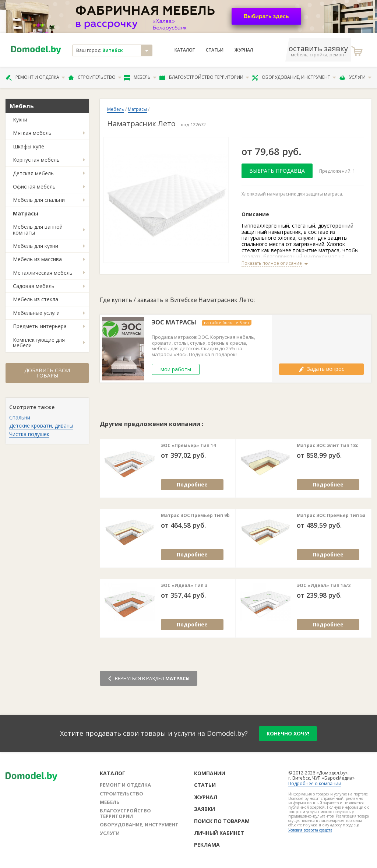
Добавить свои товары (47, 373)
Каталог (185, 50)
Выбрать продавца (277, 171)
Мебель (140, 77)
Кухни (20, 120)
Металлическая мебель (43, 273)
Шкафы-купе (29, 146)
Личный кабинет (219, 833)
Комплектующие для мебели (39, 342)
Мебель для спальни (39, 200)
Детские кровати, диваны (41, 426)
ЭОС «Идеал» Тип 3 (184, 586)
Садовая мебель (34, 286)
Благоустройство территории (204, 77)
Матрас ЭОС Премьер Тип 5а (331, 516)
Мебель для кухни (36, 246)
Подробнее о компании (315, 783)
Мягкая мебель (32, 133)
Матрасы (26, 213)
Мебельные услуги (36, 313)
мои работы (176, 369)
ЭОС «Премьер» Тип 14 (188, 446)
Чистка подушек (29, 434)
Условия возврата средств (310, 830)
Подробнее (192, 484)
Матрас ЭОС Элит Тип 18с (327, 446)
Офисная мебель (34, 187)
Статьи (215, 50)
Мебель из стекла (36, 299)
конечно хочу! (288, 733)
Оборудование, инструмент (294, 77)
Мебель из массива (37, 259)
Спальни (20, 417)
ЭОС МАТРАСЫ (174, 322)
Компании (210, 773)
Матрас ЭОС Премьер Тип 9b (195, 516)
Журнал (244, 50)
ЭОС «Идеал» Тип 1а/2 (324, 586)
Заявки (205, 809)
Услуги (355, 77)
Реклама (207, 845)
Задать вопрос (321, 369)
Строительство (95, 77)
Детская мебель (33, 173)
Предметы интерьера (40, 326)
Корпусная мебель (36, 160)
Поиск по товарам (222, 821)
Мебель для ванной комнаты (38, 229)
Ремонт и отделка (35, 77)
